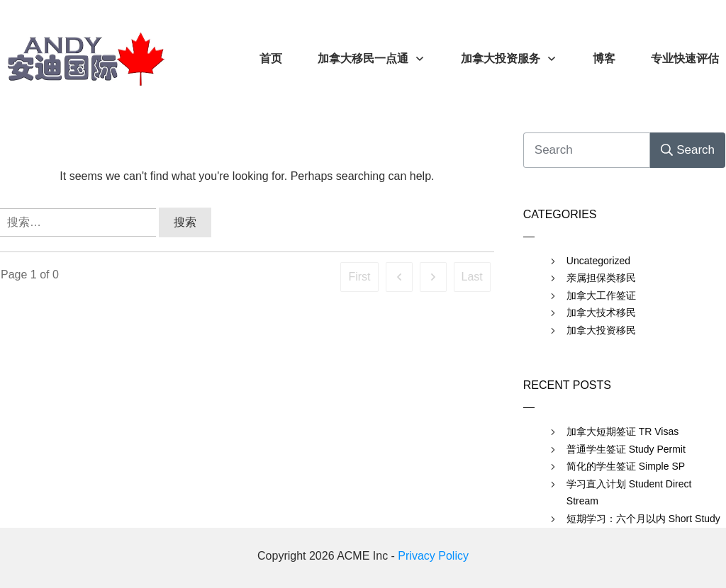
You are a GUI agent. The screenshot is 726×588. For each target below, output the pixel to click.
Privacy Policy (433, 556)
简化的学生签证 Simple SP (626, 466)
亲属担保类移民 (601, 278)
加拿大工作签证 (601, 295)
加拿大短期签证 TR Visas (622, 431)
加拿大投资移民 (601, 330)
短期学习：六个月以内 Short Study (643, 519)
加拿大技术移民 (601, 312)
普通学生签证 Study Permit (626, 449)
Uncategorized (598, 261)
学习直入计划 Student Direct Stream (629, 493)
